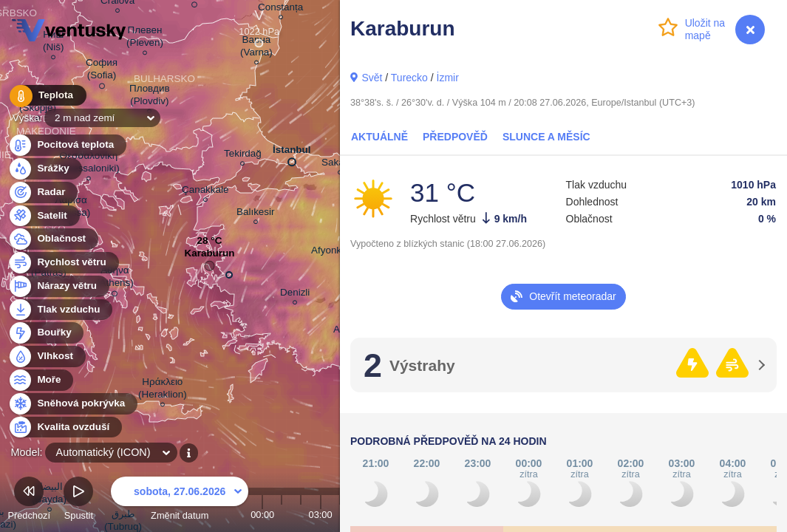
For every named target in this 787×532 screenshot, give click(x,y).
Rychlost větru (63, 263)
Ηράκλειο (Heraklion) (163, 390)
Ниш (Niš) (53, 43)
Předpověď (455, 137)
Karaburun (209, 257)
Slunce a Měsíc (546, 137)
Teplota (46, 96)
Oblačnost (53, 239)
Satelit (44, 216)
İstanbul (292, 153)
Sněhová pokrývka (72, 404)
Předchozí (29, 501)
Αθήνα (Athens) (115, 279)
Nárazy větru (58, 286)
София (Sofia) (102, 71)
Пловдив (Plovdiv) (150, 97)
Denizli (295, 294)
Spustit (78, 501)
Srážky (45, 169)
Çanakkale (205, 192)
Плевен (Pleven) (145, 38)
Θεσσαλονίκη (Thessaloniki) (89, 164)
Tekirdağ (243, 156)
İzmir (448, 78)
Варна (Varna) (256, 48)
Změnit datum (180, 501)
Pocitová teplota (67, 145)
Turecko (409, 78)
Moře (41, 380)
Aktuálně (379, 137)
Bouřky (46, 333)
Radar (43, 192)
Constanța (280, 9)
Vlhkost (47, 357)
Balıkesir (256, 214)
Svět (372, 78)
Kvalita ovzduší (65, 427)
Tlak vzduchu (60, 310)
